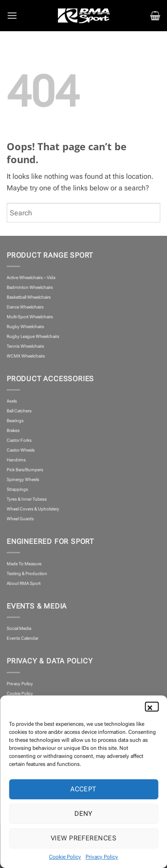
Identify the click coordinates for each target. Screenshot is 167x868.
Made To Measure (24, 564)
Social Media (19, 628)
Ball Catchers (19, 411)
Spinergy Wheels (23, 479)
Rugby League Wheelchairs (33, 336)
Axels (12, 401)
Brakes (13, 430)
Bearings (15, 421)
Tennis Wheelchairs (25, 346)
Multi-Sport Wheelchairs (30, 317)
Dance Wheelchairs (25, 307)
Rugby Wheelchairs (25, 327)
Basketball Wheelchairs (29, 297)
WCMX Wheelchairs (26, 356)
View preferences (83, 838)
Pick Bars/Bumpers (25, 470)
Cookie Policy (65, 857)
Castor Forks (19, 440)
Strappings (17, 489)
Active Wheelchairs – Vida (31, 278)
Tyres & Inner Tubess (27, 499)
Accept (83, 789)
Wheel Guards (20, 519)
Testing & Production (27, 574)
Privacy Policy (102, 857)
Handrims (16, 460)
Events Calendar (22, 638)
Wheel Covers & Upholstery (33, 509)
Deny (83, 814)
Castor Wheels (21, 450)
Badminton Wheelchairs (30, 287)
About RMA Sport (24, 583)
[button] (154, 707)
